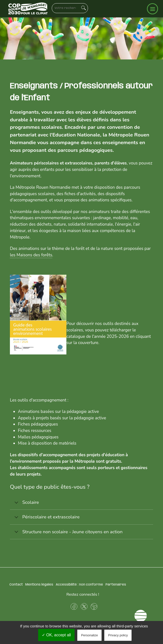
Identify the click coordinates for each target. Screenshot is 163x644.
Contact (16, 585)
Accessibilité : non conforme (79, 585)
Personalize (89, 635)
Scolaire (26, 504)
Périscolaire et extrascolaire (46, 519)
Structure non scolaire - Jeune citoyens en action (68, 534)
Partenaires (116, 585)
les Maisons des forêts (31, 255)
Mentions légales (39, 585)
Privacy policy (118, 635)
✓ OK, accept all (56, 635)
